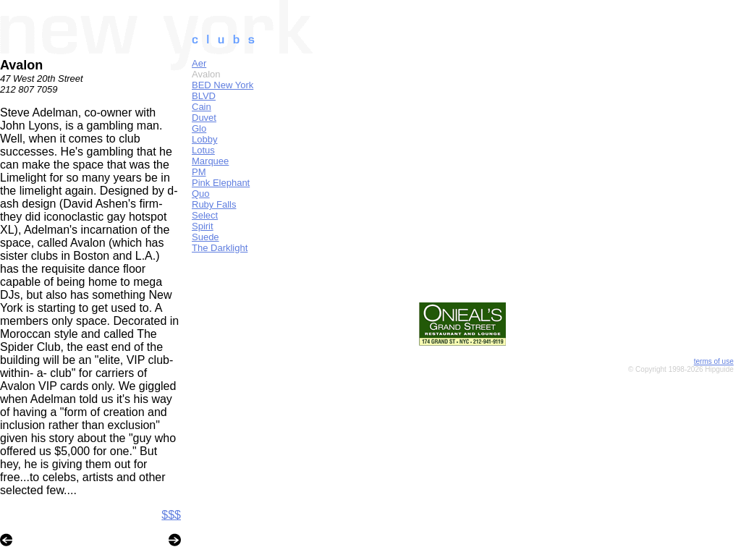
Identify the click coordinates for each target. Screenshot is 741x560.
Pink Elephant (221, 183)
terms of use (714, 361)
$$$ (171, 515)
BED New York (223, 85)
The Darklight (220, 248)
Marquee (210, 161)
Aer (199, 63)
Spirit (203, 226)
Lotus (203, 150)
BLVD (204, 96)
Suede (206, 237)
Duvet (204, 118)
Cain (202, 107)
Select (205, 215)
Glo (199, 128)
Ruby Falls (214, 204)
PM (199, 172)
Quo (201, 194)
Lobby (204, 139)
